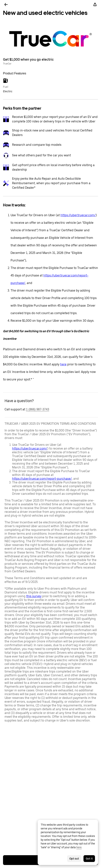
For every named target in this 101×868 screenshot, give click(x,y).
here (63, 364)
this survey (34, 596)
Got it (89, 859)
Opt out (74, 859)
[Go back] (6, 5)
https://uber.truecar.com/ (78, 215)
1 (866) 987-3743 (38, 409)
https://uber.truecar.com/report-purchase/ (42, 479)
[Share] (95, 5)
